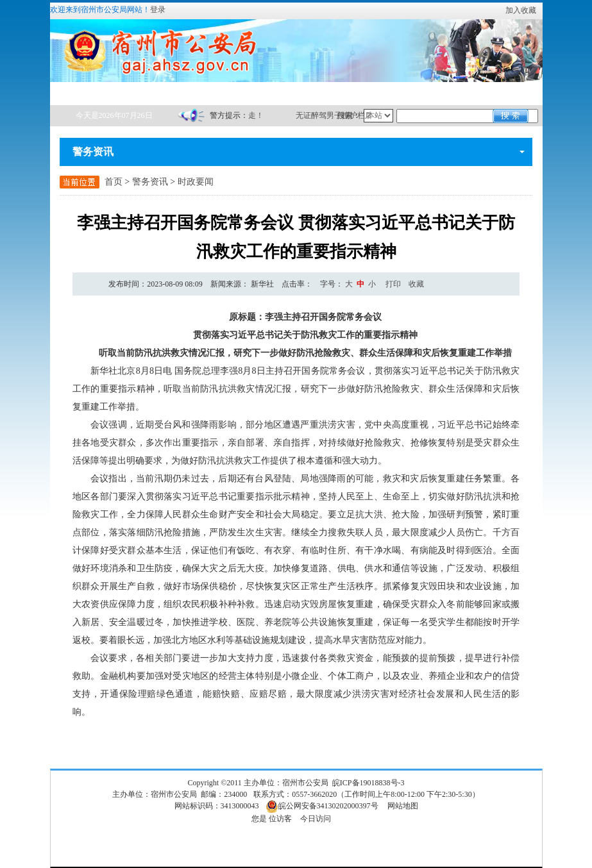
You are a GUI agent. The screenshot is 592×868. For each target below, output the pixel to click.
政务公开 (258, 93)
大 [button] (349, 284)
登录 (158, 10)
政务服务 (318, 93)
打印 (393, 284)
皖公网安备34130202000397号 (322, 806)
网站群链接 (497, 93)
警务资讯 (199, 93)
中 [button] (360, 284)
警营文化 (437, 93)
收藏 (416, 284)
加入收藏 (521, 10)
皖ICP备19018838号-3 (368, 783)
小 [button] (372, 284)
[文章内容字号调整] (349, 284)
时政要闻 (196, 182)
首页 (80, 93)
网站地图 (403, 806)
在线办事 (139, 93)
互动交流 (378, 93)
